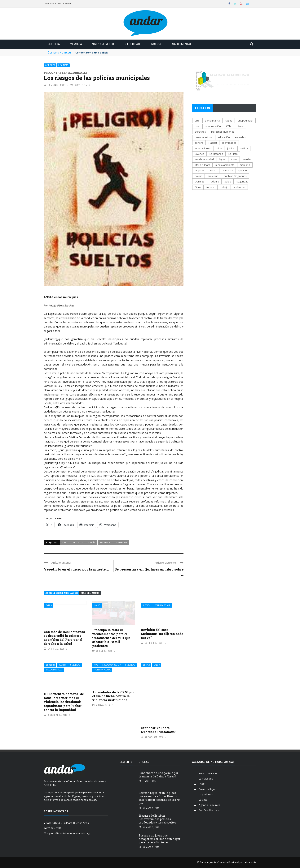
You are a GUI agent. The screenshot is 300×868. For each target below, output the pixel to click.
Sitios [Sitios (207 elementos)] (198, 187)
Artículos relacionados (62, 593)
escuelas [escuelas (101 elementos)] (240, 137)
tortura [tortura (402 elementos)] (210, 187)
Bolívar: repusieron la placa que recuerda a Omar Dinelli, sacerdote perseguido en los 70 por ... (159, 798)
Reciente (126, 762)
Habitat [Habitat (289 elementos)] (213, 143)
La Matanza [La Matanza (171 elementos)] (216, 154)
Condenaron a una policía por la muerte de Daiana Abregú (159, 775)
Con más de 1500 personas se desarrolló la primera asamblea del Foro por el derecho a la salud (64, 638)
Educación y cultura (112, 665)
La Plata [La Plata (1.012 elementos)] (233, 154)
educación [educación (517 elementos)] (224, 137)
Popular (143, 762)
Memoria (76, 44)
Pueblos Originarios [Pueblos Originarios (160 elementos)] (235, 176)
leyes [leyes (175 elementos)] (222, 159)
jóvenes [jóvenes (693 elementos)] (199, 154)
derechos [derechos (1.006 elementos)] (200, 132)
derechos (77, 542)
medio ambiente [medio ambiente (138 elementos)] (225, 165)
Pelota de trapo (208, 773)
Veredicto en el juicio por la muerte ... (76, 569)
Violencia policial (163, 605)
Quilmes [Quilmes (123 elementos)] (200, 182)
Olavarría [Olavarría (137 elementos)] (227, 170)
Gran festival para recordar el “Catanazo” (158, 730)
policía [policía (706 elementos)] (199, 176)
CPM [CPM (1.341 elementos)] (229, 126)
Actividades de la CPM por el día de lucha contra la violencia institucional (113, 696)
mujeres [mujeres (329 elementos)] (200, 170)
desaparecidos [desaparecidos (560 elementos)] (204, 137)
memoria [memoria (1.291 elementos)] (245, 165)
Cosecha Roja (207, 789)
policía (91, 542)
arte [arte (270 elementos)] (197, 121)
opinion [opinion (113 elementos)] (242, 170)
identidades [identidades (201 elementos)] (229, 143)
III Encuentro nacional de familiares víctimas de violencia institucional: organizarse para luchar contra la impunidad (64, 702)
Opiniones (50, 65)
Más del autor (90, 593)
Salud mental (182, 44)
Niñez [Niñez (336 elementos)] (213, 170)
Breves (146, 665)
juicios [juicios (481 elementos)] (231, 148)
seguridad (121, 542)
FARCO (203, 784)
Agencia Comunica (209, 805)
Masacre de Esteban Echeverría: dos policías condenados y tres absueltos (157, 819)
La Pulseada (206, 779)
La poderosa (206, 794)
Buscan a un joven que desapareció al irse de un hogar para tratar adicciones (160, 839)
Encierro (156, 44)
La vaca (203, 800)
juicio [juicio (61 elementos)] (219, 148)
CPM (64, 542)
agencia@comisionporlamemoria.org (68, 833)
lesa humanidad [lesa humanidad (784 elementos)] (204, 159)
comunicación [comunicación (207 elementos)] (213, 126)
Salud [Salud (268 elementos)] (228, 182)
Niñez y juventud (104, 44)
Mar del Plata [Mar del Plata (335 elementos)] (202, 165)
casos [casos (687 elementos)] (229, 121)
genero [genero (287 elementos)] (199, 143)
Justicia (54, 44)
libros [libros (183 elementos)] (234, 159)
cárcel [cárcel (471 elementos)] (240, 126)
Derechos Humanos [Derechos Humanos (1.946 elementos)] (223, 132)
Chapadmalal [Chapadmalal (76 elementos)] (245, 121)
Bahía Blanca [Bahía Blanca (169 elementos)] (212, 121)
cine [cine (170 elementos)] (197, 126)
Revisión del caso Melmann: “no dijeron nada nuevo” (162, 634)
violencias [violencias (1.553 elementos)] (239, 187)
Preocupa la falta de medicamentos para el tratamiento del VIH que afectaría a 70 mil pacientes (111, 638)
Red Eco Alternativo (210, 810)
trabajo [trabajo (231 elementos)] (224, 187)
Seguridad (133, 44)
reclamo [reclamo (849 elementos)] (214, 182)
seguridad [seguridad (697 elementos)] (242, 182)
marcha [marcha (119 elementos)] (247, 159)
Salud (49, 605)
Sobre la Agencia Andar (58, 4)
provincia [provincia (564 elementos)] (213, 176)
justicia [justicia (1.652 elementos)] (244, 148)
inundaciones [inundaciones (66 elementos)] (203, 148)
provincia (105, 542)
